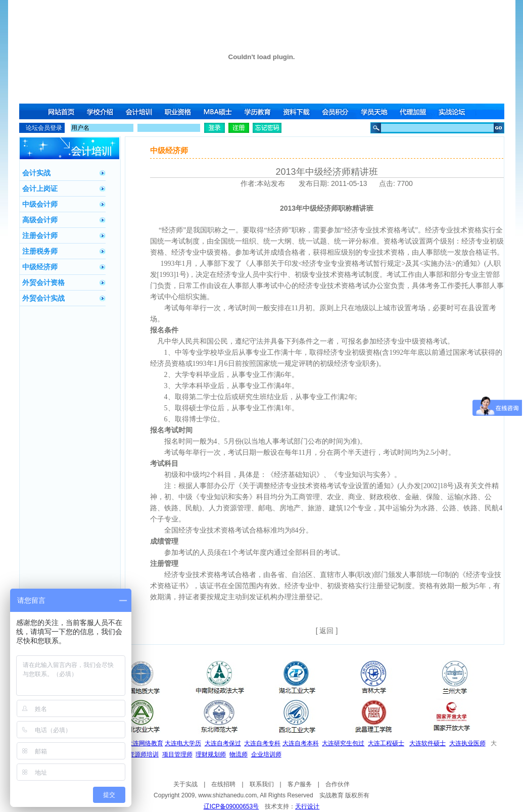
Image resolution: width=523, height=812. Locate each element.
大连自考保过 (223, 743)
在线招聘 (223, 784)
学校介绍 (101, 111)
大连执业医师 (467, 743)
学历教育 (258, 111)
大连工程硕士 (386, 743)
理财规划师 (211, 754)
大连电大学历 (183, 743)
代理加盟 (416, 111)
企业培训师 (266, 754)
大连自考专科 (262, 743)
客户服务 (300, 784)
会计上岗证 (40, 188)
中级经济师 (40, 267)
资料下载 (298, 111)
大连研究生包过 (343, 743)
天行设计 (307, 806)
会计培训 (140, 111)
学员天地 (376, 111)
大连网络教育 (145, 743)
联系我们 (262, 784)
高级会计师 (40, 220)
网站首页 (61, 111)
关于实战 (185, 784)
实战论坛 (455, 111)
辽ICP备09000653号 (231, 806)
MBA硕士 (219, 111)
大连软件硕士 (427, 743)
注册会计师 (40, 235)
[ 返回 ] (327, 631)
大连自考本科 (301, 743)
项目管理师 (177, 754)
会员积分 (337, 111)
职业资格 (179, 111)
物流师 (239, 754)
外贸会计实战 (43, 298)
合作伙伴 (338, 784)
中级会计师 (40, 204)
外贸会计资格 (43, 282)
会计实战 (36, 173)
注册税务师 (40, 251)
